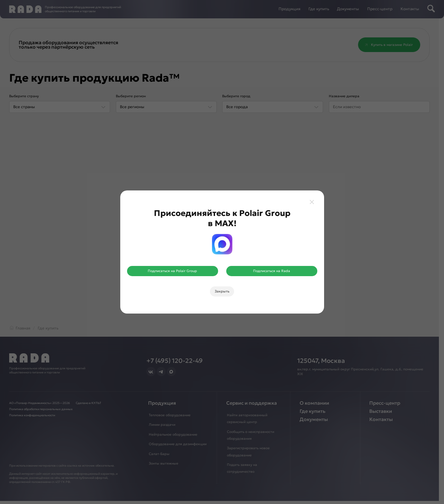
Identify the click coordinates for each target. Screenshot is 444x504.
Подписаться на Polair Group (172, 271)
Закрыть (222, 291)
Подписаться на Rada (272, 271)
